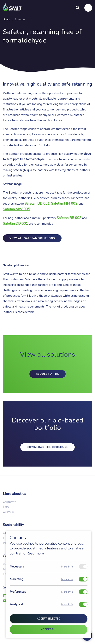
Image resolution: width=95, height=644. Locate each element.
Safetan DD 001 (15, 223)
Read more (35, 553)
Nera (6, 507)
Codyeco (9, 512)
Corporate (10, 502)
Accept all (48, 630)
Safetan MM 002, (65, 203)
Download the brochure (47, 447)
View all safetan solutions (32, 238)
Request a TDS (47, 374)
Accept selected (49, 619)
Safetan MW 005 (16, 209)
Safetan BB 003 (69, 218)
